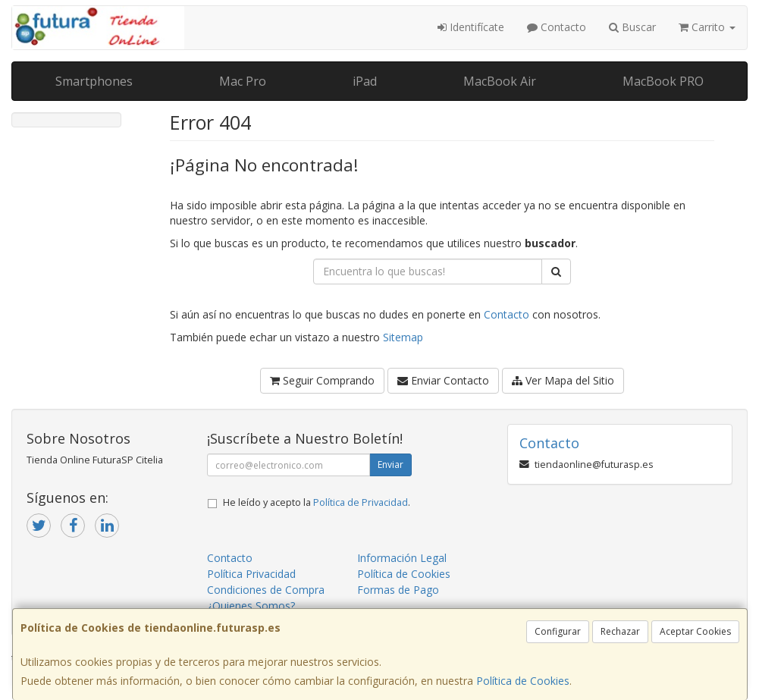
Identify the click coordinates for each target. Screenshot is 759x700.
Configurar (558, 631)
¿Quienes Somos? (251, 606)
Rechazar (620, 631)
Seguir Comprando (322, 380)
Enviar (390, 465)
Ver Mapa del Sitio (563, 380)
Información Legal (402, 558)
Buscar (632, 27)
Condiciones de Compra (266, 590)
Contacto (557, 27)
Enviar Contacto (443, 380)
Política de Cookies (523, 681)
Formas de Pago (398, 590)
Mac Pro (243, 81)
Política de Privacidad (361, 502)
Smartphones (94, 81)
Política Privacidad (251, 574)
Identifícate (471, 27)
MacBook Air (500, 81)
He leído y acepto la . (317, 502)
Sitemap (403, 337)
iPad (365, 81)
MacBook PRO (663, 81)
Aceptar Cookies (695, 631)
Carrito (707, 27)
